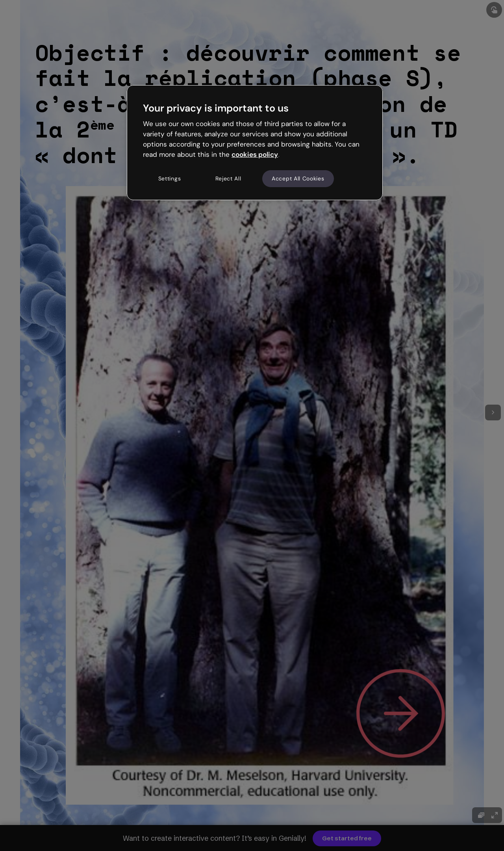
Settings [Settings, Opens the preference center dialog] (170, 178)
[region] (255, 143)
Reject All (228, 178)
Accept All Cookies (298, 178)
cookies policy (255, 154)
